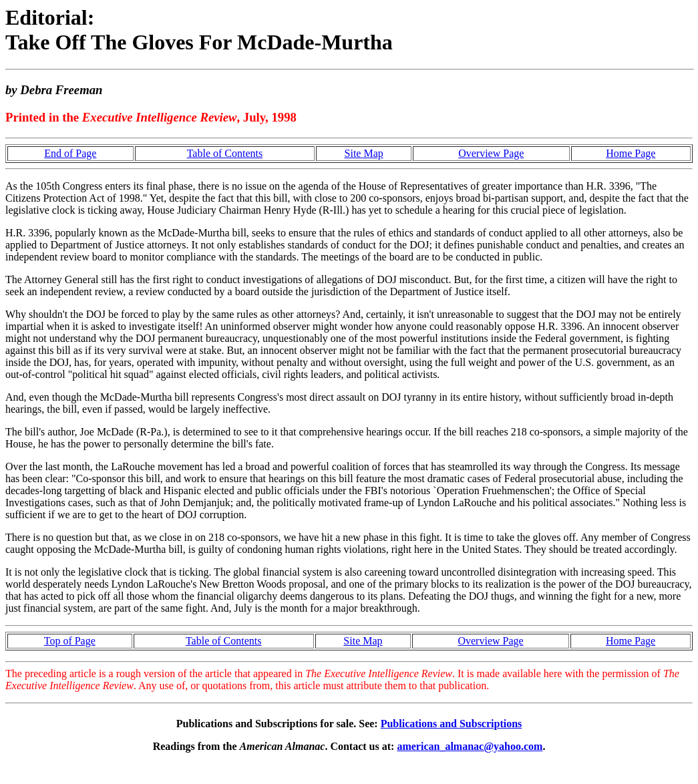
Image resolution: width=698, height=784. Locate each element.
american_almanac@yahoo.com (470, 746)
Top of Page (70, 641)
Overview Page (491, 153)
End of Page (70, 153)
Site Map (364, 153)
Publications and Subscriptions (452, 724)
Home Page (631, 153)
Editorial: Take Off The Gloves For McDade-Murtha (199, 30)
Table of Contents (225, 153)
